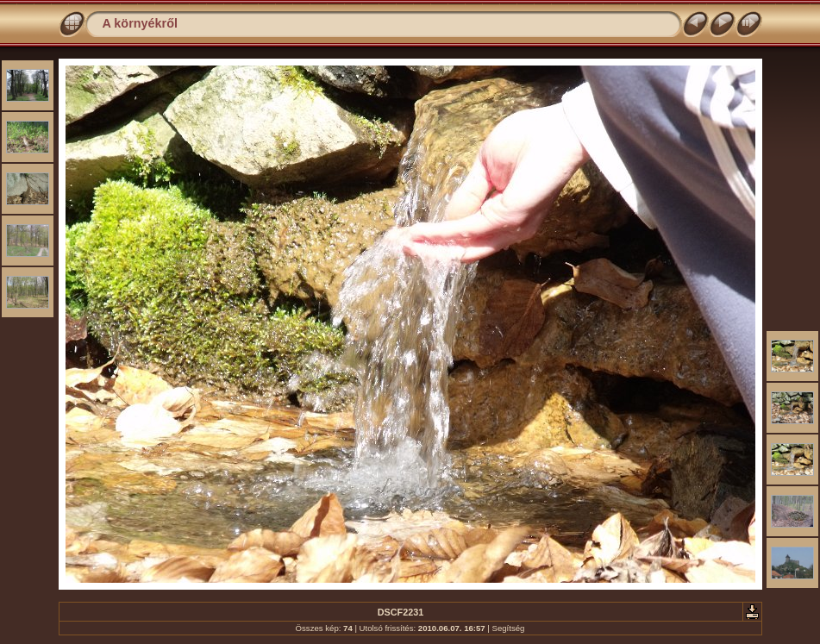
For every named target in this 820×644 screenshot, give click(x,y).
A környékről (140, 23)
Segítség (509, 628)
